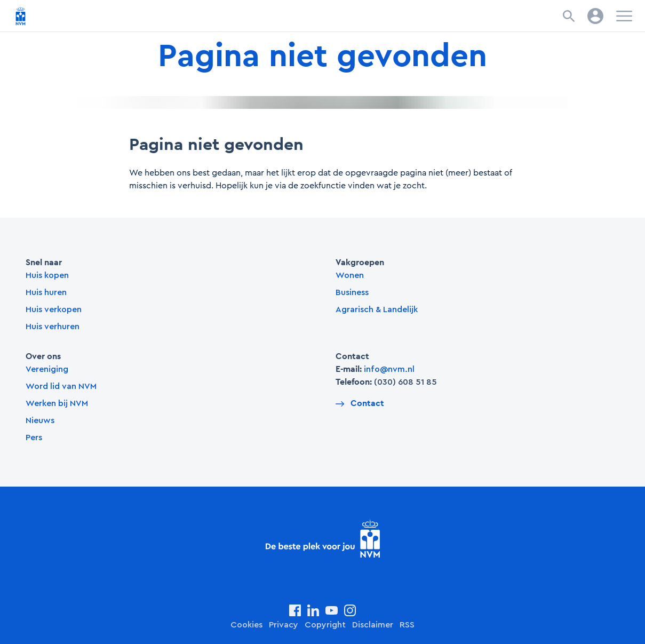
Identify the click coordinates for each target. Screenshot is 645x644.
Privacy (284, 625)
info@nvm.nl (389, 369)
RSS (407, 625)
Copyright (325, 625)
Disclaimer (373, 625)
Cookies (246, 625)
